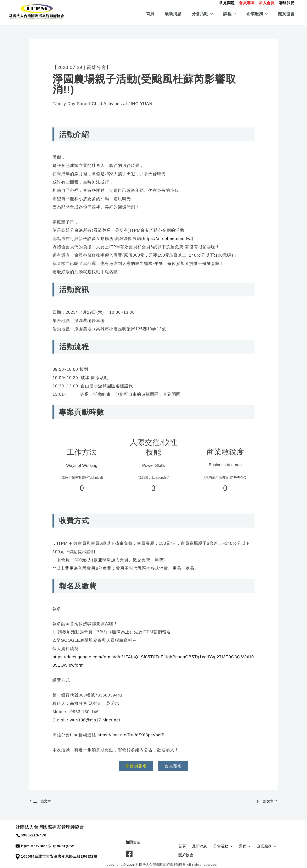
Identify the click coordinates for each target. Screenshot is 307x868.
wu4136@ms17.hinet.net (95, 720)
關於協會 (286, 14)
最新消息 (173, 14)
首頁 (150, 14)
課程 (230, 14)
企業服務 (257, 14)
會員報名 (173, 766)
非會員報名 (136, 766)
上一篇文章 (40, 801)
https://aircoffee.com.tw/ (167, 239)
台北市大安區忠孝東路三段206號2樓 (66, 856)
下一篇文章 (267, 801)
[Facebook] (129, 854)
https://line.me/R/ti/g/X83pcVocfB (131, 735)
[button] (227, 2)
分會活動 (202, 14)
